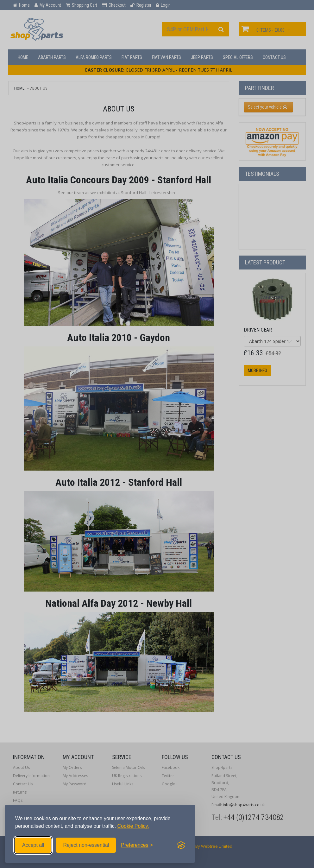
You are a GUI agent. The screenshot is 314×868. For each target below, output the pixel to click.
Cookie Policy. (133, 826)
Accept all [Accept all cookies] (33, 845)
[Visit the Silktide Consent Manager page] (181, 845)
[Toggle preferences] (137, 845)
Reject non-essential (86, 845)
